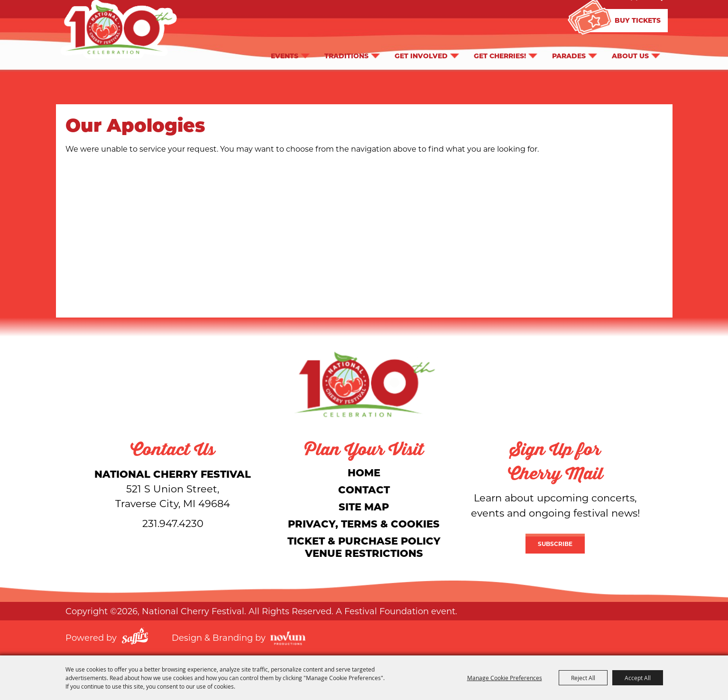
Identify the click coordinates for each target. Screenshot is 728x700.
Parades (569, 55)
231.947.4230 (173, 523)
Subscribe (555, 544)
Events (285, 55)
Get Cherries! (500, 55)
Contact (364, 489)
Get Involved (421, 55)
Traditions (346, 55)
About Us (630, 55)
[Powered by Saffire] (135, 637)
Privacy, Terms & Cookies (364, 523)
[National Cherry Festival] (364, 384)
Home (364, 472)
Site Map (364, 506)
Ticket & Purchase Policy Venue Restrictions (364, 547)
